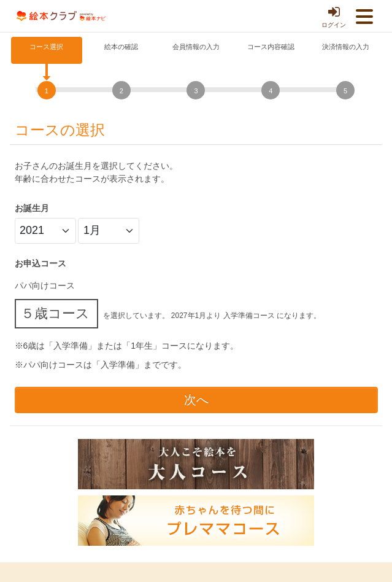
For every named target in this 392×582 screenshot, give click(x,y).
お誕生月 (32, 208)
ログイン (334, 17)
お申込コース (40, 263)
